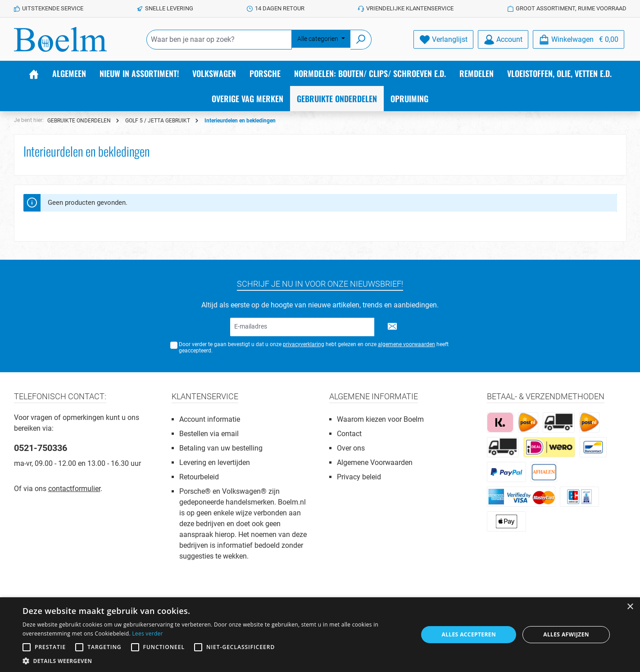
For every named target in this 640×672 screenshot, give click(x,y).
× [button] (630, 607)
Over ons (351, 448)
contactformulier (74, 489)
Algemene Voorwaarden (375, 462)
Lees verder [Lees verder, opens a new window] (148, 634)
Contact (349, 434)
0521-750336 (41, 448)
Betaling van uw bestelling (221, 448)
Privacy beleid (359, 477)
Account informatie (210, 419)
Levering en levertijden (215, 462)
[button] (214, 661)
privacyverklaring (304, 344)
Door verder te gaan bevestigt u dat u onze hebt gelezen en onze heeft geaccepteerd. (314, 348)
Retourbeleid (199, 477)
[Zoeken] (361, 40)
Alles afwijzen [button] (566, 634)
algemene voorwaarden (406, 344)
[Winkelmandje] (579, 39)
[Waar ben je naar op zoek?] (219, 40)
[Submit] (392, 327)
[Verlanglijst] (443, 39)
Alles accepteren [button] (469, 634)
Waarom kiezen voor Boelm (380, 419)
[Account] (503, 39)
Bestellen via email (209, 434)
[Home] (34, 73)
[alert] (320, 635)
